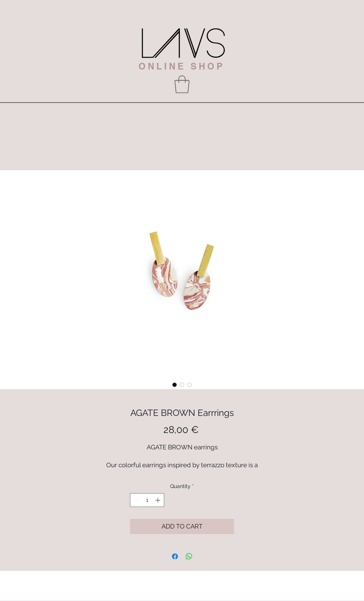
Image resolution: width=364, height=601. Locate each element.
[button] (182, 84)
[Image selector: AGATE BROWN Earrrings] (175, 385)
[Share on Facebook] (175, 556)
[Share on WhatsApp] (189, 556)
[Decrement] (136, 500)
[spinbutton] (147, 500)
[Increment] (158, 500)
